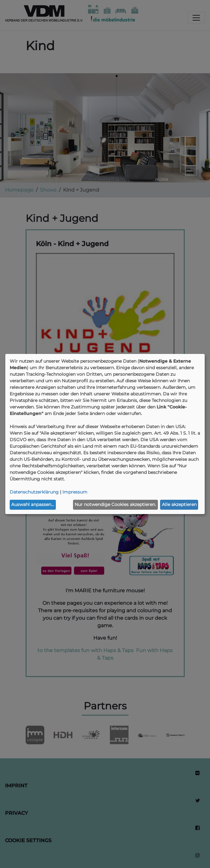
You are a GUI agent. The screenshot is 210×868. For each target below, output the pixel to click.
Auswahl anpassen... (33, 504)
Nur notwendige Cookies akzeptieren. (115, 504)
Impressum (75, 492)
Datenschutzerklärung (34, 492)
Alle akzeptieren (179, 504)
